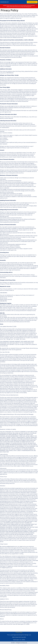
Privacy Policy (19, 632)
